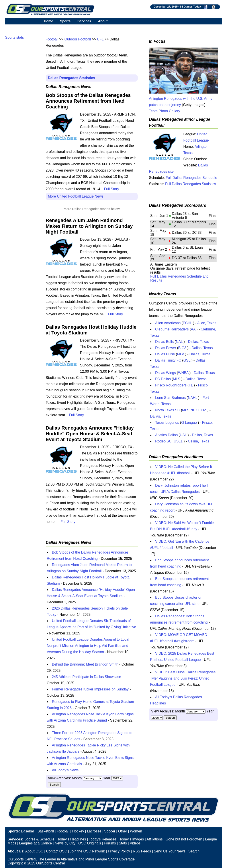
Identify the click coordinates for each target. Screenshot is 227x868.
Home (49, 21)
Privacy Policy (119, 851)
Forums (110, 843)
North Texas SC (168, 410)
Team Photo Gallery (165, 111)
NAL (179, 342)
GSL (187, 360)
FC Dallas (163, 379)
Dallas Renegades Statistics (71, 78)
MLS (177, 379)
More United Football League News (76, 196)
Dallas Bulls (164, 342)
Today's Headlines (71, 839)
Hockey (78, 831)
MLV (181, 354)
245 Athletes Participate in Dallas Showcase (86, 677)
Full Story (112, 189)
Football (52, 39)
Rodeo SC (163, 441)
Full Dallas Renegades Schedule (192, 178)
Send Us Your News (170, 851)
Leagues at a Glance (35, 843)
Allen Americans (168, 323)
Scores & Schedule (39, 839)
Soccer (110, 831)
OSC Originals (90, 843)
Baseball (28, 831)
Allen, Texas (207, 323)
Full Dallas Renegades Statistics (191, 184)
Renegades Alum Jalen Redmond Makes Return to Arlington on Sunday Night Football (89, 226)
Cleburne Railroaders (172, 329)
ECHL (188, 323)
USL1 (178, 441)
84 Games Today (191, 7)
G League (189, 423)
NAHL (193, 398)
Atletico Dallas (166, 435)
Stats (123, 843)
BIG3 (182, 348)
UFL (100, 39)
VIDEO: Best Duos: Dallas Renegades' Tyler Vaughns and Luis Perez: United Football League (183, 678)
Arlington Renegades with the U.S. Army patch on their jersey (183, 99)
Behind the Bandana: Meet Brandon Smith (85, 664)
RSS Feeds (142, 851)
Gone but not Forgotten (184, 839)
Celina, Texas (199, 441)
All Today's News (65, 770)
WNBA (183, 373)
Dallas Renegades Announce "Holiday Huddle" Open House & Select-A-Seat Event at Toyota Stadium (90, 434)
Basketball (46, 831)
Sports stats (14, 37)
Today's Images (132, 839)
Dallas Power (166, 348)
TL (191, 385)
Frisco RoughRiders (171, 385)
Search (194, 851)
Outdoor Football (78, 39)
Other (123, 831)
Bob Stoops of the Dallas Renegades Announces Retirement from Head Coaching (88, 101)
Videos (135, 843)
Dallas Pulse (165, 354)
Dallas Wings (165, 373)
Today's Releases (103, 839)
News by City (65, 843)
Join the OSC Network (87, 851)
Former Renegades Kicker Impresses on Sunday (90, 689)
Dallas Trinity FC (168, 360)
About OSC (34, 851)
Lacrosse (94, 831)
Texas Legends (167, 423)
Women (136, 831)
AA (193, 329)
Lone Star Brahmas (170, 398)
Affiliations (155, 839)
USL (183, 435)
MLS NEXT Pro (194, 410)
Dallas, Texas (199, 342)
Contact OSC (57, 851)
